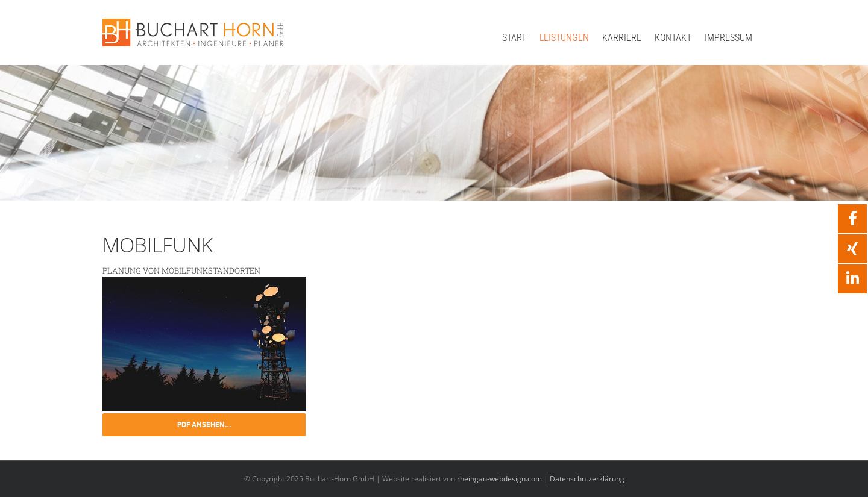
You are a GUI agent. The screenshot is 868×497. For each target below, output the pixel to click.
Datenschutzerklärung (587, 479)
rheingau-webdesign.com (499, 479)
